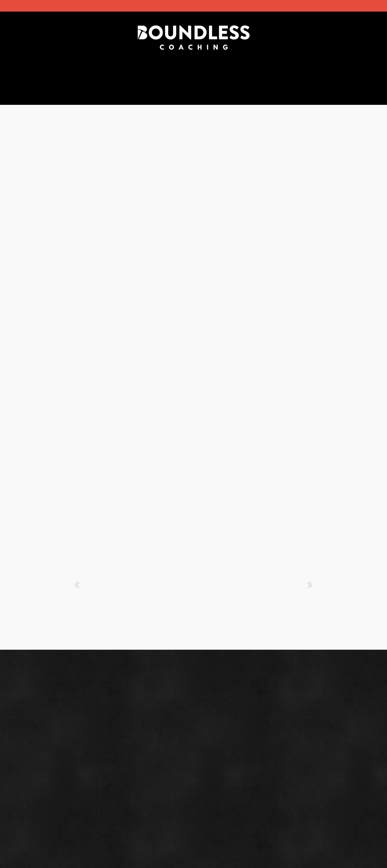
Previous (77, 585)
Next (310, 585)
